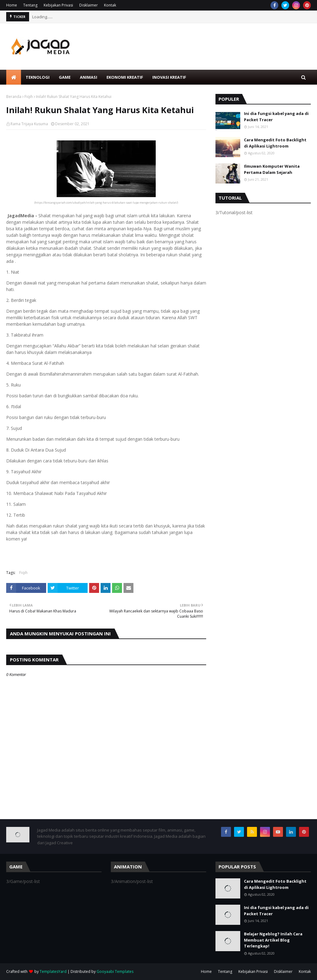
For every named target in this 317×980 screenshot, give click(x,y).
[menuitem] (14, 77)
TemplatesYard (53, 971)
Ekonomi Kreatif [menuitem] (125, 77)
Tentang (30, 5)
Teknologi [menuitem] (38, 77)
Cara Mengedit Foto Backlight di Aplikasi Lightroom (275, 143)
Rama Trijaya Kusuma (29, 124)
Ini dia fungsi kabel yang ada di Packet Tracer (276, 117)
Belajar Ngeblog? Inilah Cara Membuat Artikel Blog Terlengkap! (273, 940)
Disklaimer (89, 5)
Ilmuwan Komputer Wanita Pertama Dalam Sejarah (272, 169)
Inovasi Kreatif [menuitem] (169, 77)
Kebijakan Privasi (58, 5)
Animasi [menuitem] (89, 77)
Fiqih (29, 97)
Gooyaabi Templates (115, 971)
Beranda (14, 97)
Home (12, 5)
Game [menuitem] (65, 77)
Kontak (110, 5)
